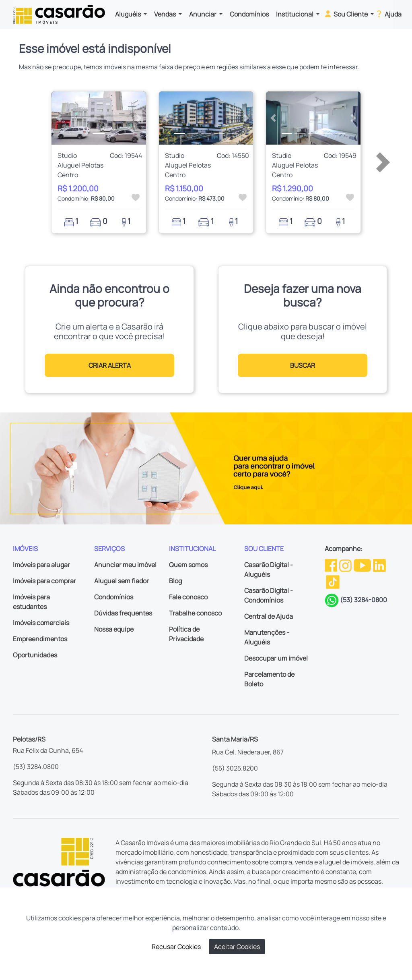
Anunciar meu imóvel (125, 565)
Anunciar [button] (203, 14)
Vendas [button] (166, 14)
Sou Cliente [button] (346, 14)
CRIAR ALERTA (110, 365)
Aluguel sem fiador (122, 581)
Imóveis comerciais (41, 623)
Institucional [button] (295, 14)
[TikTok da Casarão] (333, 581)
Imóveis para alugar (41, 565)
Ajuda (388, 14)
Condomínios (249, 14)
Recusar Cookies (176, 947)
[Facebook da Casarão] (332, 565)
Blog (175, 581)
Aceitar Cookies (237, 947)
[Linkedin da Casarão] (379, 565)
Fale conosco (188, 597)
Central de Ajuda (269, 616)
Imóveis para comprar (44, 581)
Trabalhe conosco (195, 613)
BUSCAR (303, 365)
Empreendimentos (40, 639)
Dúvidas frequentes (123, 613)
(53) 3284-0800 (364, 600)
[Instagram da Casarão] (346, 565)
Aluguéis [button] (129, 14)
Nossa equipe (114, 629)
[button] (59, 118)
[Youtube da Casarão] (363, 565)
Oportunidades (35, 655)
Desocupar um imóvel (276, 658)
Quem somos (188, 565)
